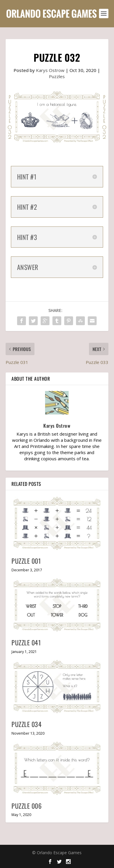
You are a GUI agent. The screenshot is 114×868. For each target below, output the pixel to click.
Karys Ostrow (50, 70)
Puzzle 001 (26, 561)
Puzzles (57, 76)
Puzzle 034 (27, 724)
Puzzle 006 (27, 806)
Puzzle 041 (26, 642)
